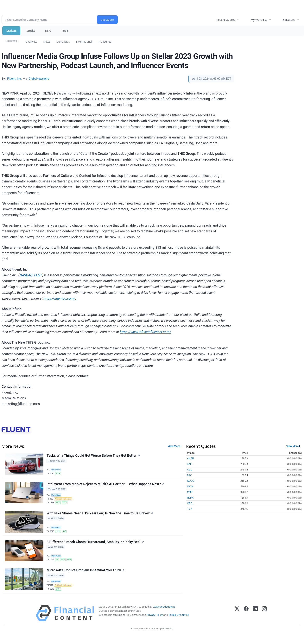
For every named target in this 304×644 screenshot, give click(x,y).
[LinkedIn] (255, 621)
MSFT (59, 596)
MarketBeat (57, 469)
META (190, 486)
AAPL (190, 464)
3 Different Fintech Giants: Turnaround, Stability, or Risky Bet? (96, 547)
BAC (189, 475)
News (47, 42)
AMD (190, 470)
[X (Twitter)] (237, 621)
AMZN (190, 458)
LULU (59, 535)
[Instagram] (264, 621)
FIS (58, 564)
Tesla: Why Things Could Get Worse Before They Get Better (94, 456)
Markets (11, 31)
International (84, 42)
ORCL (190, 503)
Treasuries (105, 42)
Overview (31, 42)
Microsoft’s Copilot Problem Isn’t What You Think (86, 576)
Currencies (63, 42)
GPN (70, 564)
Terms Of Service (179, 623)
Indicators (288, 20)
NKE (65, 535)
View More (174, 446)
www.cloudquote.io (164, 615)
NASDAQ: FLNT (31, 275)
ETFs (48, 31)
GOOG (191, 481)
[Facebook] (246, 621)
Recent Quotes (226, 20)
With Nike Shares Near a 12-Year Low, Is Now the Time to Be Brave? (100, 517)
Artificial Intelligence (64, 501)
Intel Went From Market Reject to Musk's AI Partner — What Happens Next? (106, 485)
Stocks (31, 31)
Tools (65, 31)
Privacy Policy (155, 623)
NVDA (190, 498)
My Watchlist (259, 20)
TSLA (59, 474)
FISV (64, 564)
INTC (58, 505)
